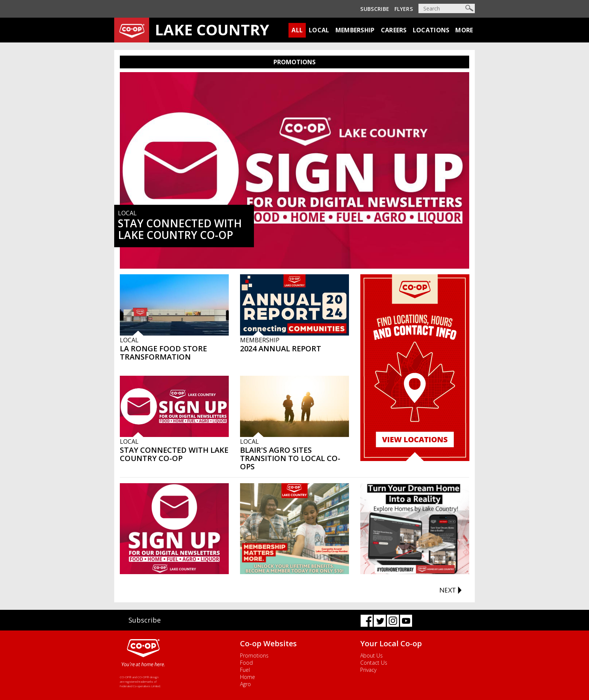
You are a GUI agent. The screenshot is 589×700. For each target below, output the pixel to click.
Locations (431, 30)
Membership (355, 30)
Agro (245, 684)
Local (319, 30)
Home (248, 677)
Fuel (245, 670)
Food (246, 663)
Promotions (254, 655)
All (297, 30)
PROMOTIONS (294, 62)
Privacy (368, 670)
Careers (394, 30)
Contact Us (374, 663)
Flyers (404, 9)
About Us (372, 655)
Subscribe (375, 9)
